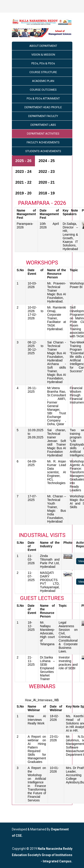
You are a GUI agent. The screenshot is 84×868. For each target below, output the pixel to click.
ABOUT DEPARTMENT (43, 46)
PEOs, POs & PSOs (43, 63)
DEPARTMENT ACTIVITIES (43, 134)
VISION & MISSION (43, 55)
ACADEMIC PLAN (43, 81)
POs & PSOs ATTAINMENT (43, 98)
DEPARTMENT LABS (43, 125)
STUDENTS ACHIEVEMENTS (43, 151)
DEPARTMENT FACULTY (43, 116)
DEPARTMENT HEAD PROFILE (43, 107)
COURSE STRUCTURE (43, 72)
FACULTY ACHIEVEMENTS (43, 142)
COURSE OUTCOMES (43, 90)
